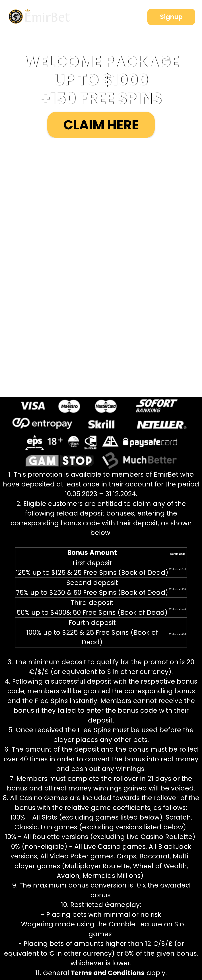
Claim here (101, 125)
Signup (171, 17)
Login (119, 17)
